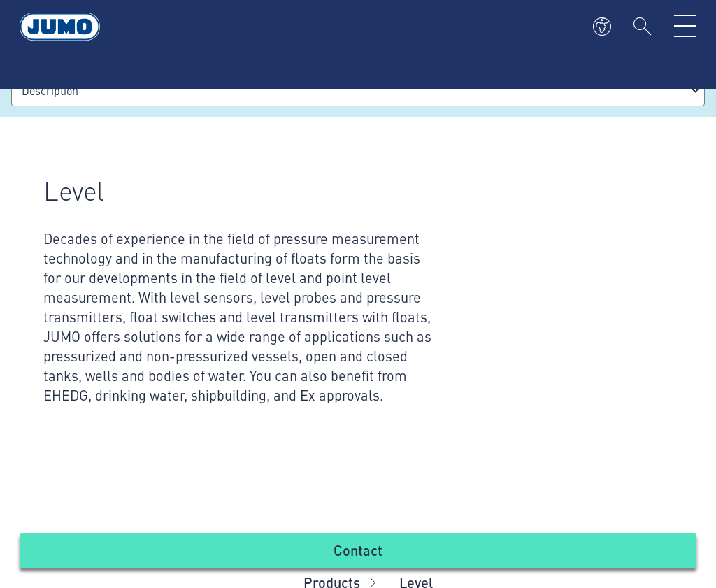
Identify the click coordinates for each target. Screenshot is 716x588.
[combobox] (358, 91)
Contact (358, 550)
